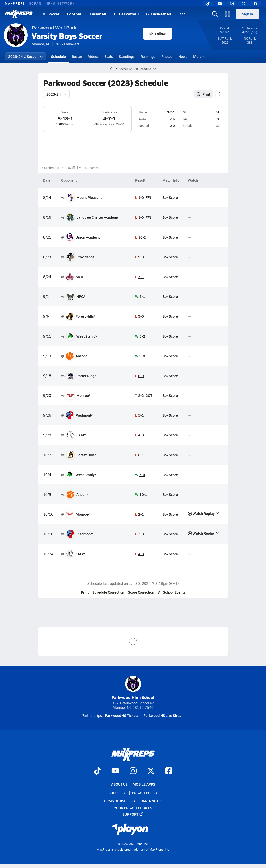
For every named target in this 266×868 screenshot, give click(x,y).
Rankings (148, 56)
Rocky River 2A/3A (112, 124)
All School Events (172, 592)
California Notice (148, 801)
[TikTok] (208, 4)
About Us (119, 784)
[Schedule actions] (219, 94)
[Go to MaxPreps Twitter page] (151, 771)
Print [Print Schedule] (204, 94)
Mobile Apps (144, 784)
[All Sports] (183, 14)
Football (75, 14)
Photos (167, 56)
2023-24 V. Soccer (26, 56)
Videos (93, 56)
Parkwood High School (133, 688)
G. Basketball (159, 14)
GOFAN (35, 3)
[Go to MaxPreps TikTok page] (97, 771)
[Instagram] (232, 4)
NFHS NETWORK (60, 3)
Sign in (248, 14)
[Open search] (215, 14)
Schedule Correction (108, 592)
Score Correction (141, 592)
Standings (127, 56)
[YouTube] (220, 4)
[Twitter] (244, 4)
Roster (77, 56)
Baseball (98, 14)
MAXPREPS (15, 3)
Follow (157, 34)
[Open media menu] (228, 14)
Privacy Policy (145, 793)
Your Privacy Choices (133, 807)
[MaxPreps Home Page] (112, 69)
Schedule (59, 56)
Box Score (170, 197)
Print (85, 592)
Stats (109, 56)
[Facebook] (256, 4)
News (183, 56)
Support (133, 814)
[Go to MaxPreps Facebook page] (169, 771)
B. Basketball (126, 14)
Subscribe (118, 793)
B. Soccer (51, 14)
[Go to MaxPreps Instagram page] (133, 771)
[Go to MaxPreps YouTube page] (115, 771)
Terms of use (114, 801)
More (199, 56)
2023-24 (56, 94)
